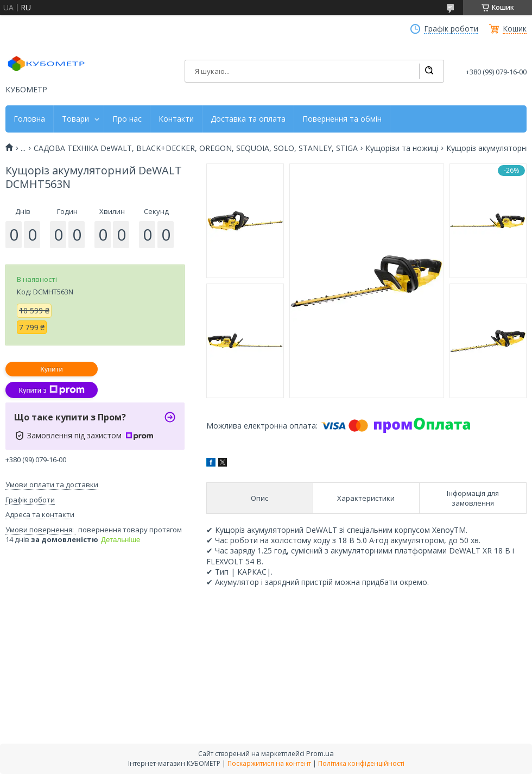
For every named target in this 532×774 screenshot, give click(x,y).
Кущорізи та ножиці (402, 148)
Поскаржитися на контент (269, 763)
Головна (29, 119)
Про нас (127, 119)
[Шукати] (429, 71)
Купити (52, 369)
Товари (75, 119)
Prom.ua (320, 753)
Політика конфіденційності (361, 763)
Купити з (51, 390)
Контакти (176, 119)
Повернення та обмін (342, 119)
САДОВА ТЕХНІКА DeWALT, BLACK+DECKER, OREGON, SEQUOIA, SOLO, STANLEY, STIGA (196, 148)
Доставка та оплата (248, 119)
